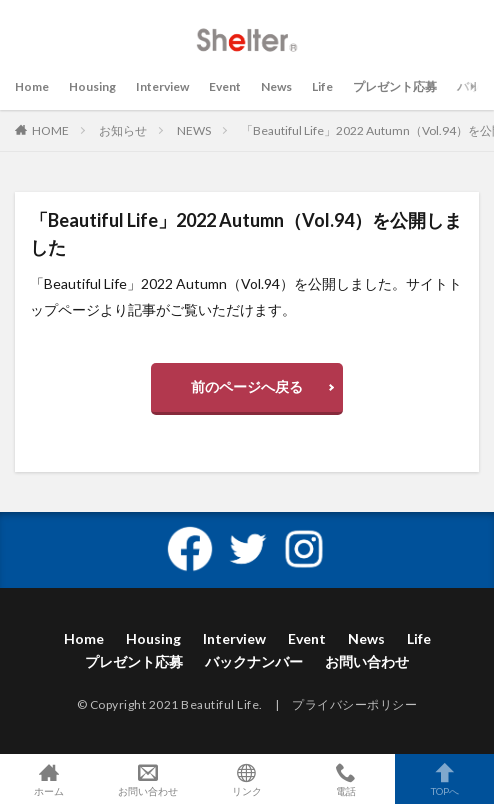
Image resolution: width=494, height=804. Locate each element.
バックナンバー (254, 661)
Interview (162, 86)
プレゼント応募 (395, 86)
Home (32, 86)
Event (225, 86)
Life (322, 86)
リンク (247, 779)
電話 (345, 779)
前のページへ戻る (247, 386)
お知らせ (123, 130)
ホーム (49, 779)
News (276, 86)
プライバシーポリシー (354, 704)
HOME (50, 130)
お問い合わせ (367, 661)
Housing (92, 86)
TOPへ (444, 779)
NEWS (194, 130)
